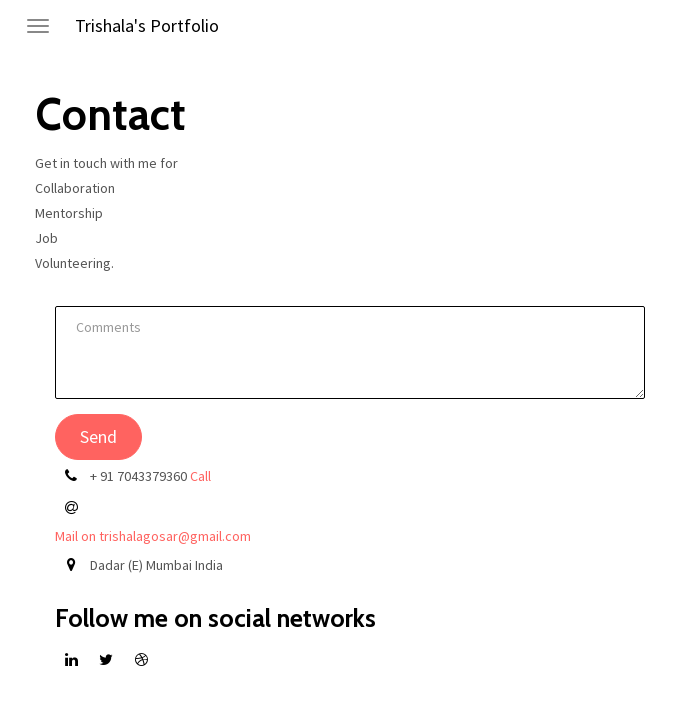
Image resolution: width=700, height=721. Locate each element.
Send (98, 436)
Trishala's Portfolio (147, 25)
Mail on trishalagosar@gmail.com (153, 536)
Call (200, 476)
